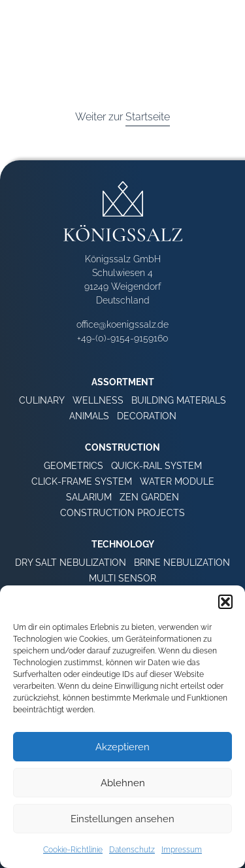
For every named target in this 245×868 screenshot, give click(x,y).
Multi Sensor (122, 578)
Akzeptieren (122, 747)
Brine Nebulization (182, 563)
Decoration (147, 416)
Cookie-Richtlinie (73, 850)
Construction (122, 447)
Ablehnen (123, 783)
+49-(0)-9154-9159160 (123, 338)
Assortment (123, 382)
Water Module (177, 481)
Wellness (98, 400)
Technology (123, 544)
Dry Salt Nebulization (71, 563)
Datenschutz (132, 850)
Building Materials (179, 400)
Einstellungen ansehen (122, 819)
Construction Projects (122, 513)
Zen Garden (149, 497)
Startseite (148, 117)
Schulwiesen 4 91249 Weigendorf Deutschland (122, 286)
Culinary (42, 400)
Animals (89, 416)
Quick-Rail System (156, 466)
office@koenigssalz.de (122, 324)
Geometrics (73, 466)
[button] (225, 602)
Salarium (89, 497)
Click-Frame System (82, 481)
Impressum (182, 850)
